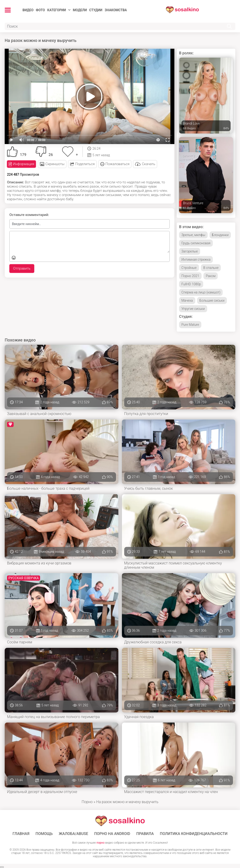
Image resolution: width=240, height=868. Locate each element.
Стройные (189, 268)
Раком (211, 276)
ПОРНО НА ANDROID (112, 834)
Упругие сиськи (193, 309)
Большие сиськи (212, 300)
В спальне (211, 268)
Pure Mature (190, 325)
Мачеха (187, 300)
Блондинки (220, 235)
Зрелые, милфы (193, 235)
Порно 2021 (190, 276)
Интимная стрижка (196, 260)
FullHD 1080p (191, 284)
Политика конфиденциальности (194, 834)
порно (101, 843)
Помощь (44, 834)
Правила (145, 834)
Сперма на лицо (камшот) (201, 292)
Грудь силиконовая (196, 243)
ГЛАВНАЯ (21, 834)
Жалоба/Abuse (73, 834)
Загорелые (190, 251)
